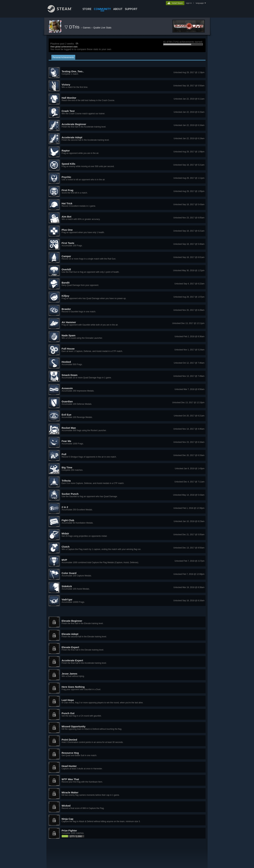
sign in (189, 3)
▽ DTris (73, 27)
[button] (127, 73)
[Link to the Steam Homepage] (62, 12)
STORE (87, 9)
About (118, 9)
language (200, 3)
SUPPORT (131, 9)
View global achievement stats (64, 47)
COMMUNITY (102, 9)
